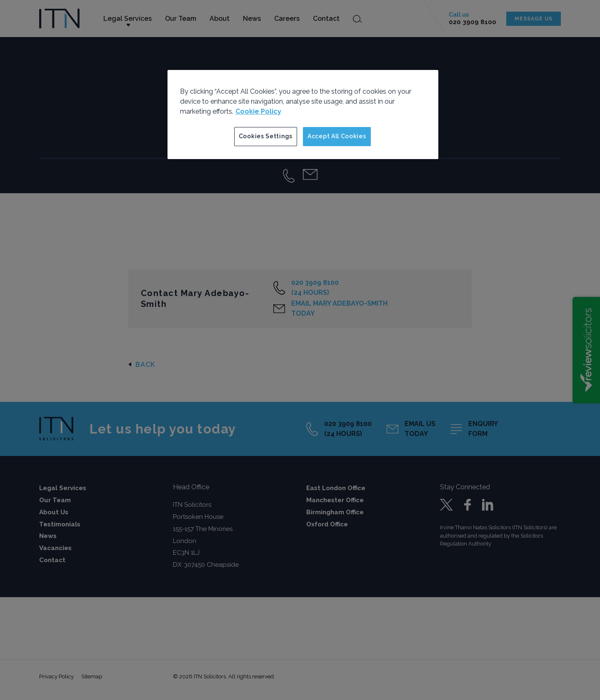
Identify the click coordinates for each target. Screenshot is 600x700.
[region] (303, 115)
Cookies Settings (266, 136)
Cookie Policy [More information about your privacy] (258, 111)
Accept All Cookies (337, 136)
